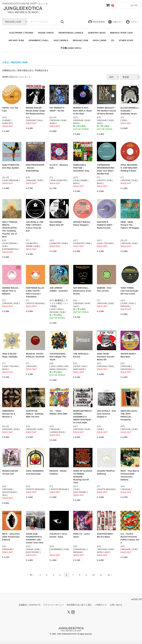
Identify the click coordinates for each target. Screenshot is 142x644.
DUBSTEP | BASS (97, 33)
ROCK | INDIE (100, 40)
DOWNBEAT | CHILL (39, 40)
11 (101, 575)
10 (93, 575)
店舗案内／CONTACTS (29, 605)
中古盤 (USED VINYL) (71, 48)
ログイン (132, 22)
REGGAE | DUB (81, 40)
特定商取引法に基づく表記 (79, 605)
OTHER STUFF (126, 40)
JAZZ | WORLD (61, 40)
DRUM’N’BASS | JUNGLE (71, 33)
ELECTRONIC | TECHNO (21, 33)
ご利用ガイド (101, 605)
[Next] (110, 575)
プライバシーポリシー (54, 605)
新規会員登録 (96, 22)
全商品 (6, 62)
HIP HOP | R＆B (16, 40)
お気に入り (115, 22)
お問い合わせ (116, 605)
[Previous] (32, 575)
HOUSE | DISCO (46, 33)
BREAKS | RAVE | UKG (121, 33)
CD (113, 40)
